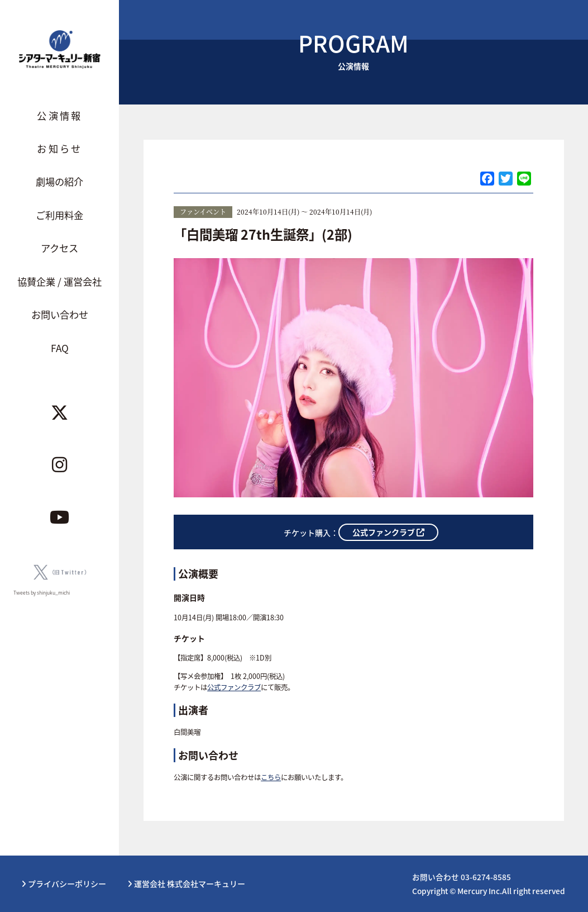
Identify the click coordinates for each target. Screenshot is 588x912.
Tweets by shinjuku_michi (42, 593)
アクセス (59, 248)
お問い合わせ (60, 314)
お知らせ (59, 148)
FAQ (60, 348)
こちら (271, 777)
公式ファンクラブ (234, 687)
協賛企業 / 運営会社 (59, 281)
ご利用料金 (59, 215)
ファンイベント (203, 212)
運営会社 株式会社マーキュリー (186, 883)
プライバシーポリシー (64, 883)
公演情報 (59, 115)
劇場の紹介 (59, 181)
